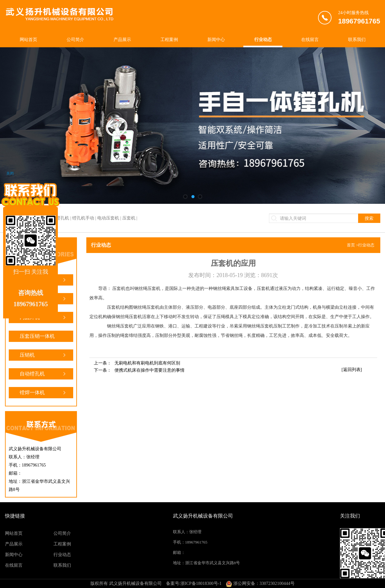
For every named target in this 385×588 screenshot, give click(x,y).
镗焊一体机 (43, 393)
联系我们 (357, 40)
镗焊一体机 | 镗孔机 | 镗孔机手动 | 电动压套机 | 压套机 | (84, 218)
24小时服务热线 (359, 19)
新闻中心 (216, 40)
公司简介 (75, 40)
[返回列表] (352, 370)
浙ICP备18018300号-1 (201, 583)
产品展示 (122, 40)
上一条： (137, 363)
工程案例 (169, 40)
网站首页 (28, 40)
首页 (351, 245)
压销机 (43, 355)
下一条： (139, 370)
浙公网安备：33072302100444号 (260, 583)
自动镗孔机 (43, 374)
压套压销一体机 (43, 338)
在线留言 (310, 40)
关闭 (10, 173)
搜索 (369, 218)
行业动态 (263, 40)
